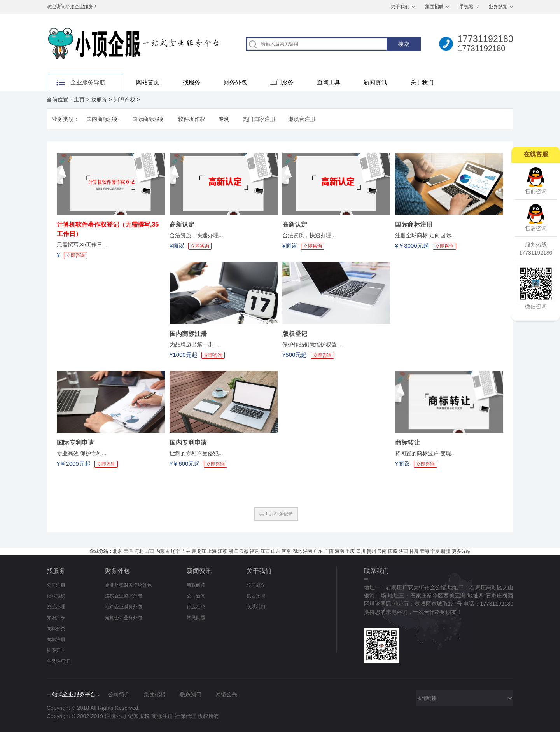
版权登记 (295, 334)
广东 (318, 551)
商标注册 (56, 639)
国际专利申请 (75, 443)
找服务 (192, 82)
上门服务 (282, 82)
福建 (254, 551)
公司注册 (56, 585)
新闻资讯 (375, 82)
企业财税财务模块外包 (128, 585)
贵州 (371, 551)
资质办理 (56, 607)
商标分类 (56, 629)
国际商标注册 (414, 224)
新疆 (446, 551)
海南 (339, 551)
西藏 (393, 551)
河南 (286, 551)
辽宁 (175, 551)
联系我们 (256, 607)
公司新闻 (196, 596)
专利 (224, 119)
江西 (265, 551)
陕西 (403, 551)
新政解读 (196, 585)
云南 (382, 551)
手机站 (466, 7)
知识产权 (124, 100)
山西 (149, 551)
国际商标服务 (149, 119)
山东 (276, 551)
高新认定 (182, 224)
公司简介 (256, 585)
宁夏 (435, 551)
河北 (139, 551)
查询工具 (329, 82)
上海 (212, 551)
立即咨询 (75, 255)
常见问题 (196, 618)
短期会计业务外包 (124, 618)
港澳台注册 (302, 119)
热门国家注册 (259, 119)
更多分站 (461, 551)
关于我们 (400, 7)
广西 (329, 551)
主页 (79, 100)
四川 (361, 551)
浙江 (233, 551)
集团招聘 (434, 7)
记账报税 (56, 596)
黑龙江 (199, 551)
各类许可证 (58, 661)
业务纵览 (498, 7)
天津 (128, 551)
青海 (425, 551)
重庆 (350, 551)
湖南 (308, 551)
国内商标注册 (188, 334)
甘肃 (414, 551)
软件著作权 (192, 119)
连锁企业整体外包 (124, 596)
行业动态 (196, 607)
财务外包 (235, 82)
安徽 (244, 551)
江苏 (222, 551)
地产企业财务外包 (124, 607)
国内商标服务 (103, 119)
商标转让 (408, 443)
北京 (117, 551)
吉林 (186, 551)
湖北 (297, 551)
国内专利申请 (188, 443)
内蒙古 (163, 551)
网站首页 (148, 82)
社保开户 (56, 650)
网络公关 (226, 694)
